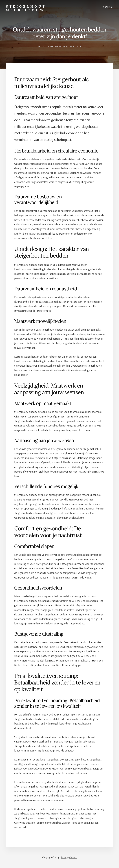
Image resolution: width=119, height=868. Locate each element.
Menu (109, 7)
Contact (73, 857)
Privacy (64, 857)
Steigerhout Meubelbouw (26, 8)
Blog (41, 47)
